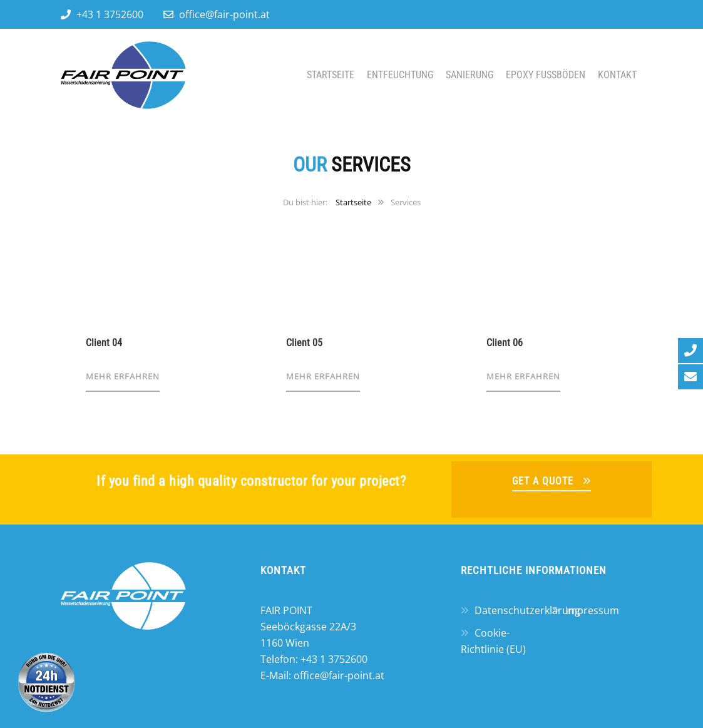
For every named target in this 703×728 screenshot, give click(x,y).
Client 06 (505, 343)
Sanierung (470, 75)
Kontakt (617, 75)
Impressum (592, 610)
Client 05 (304, 343)
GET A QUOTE (543, 481)
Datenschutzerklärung (527, 610)
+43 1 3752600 (110, 14)
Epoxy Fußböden (546, 75)
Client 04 (104, 343)
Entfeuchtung (400, 75)
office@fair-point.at (224, 14)
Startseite (331, 75)
